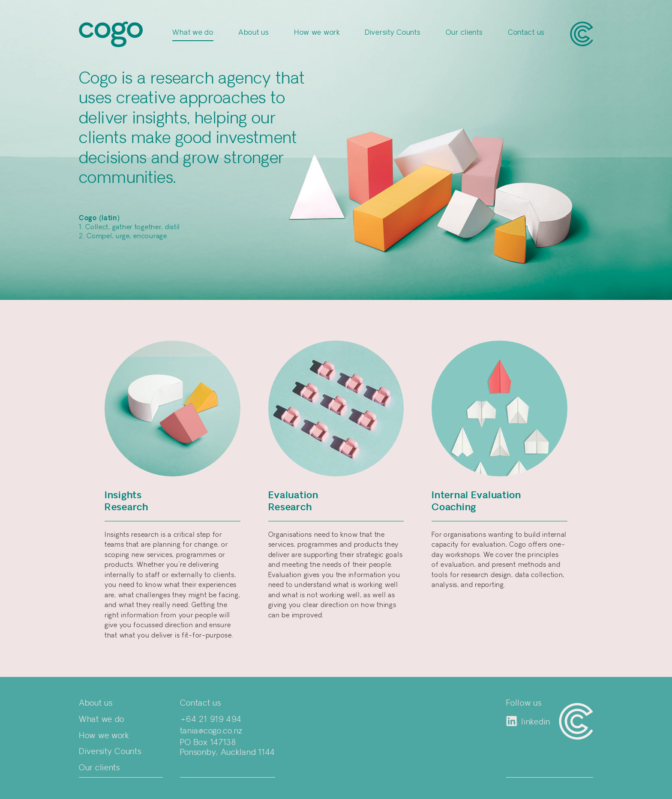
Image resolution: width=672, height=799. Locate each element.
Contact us (526, 32)
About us (254, 32)
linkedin (528, 721)
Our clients (464, 32)
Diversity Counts (393, 32)
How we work (317, 32)
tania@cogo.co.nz (211, 731)
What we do (193, 32)
